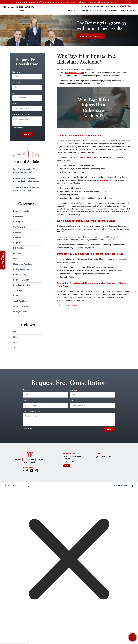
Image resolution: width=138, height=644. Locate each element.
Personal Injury (20, 275)
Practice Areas (99, 10)
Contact (133, 10)
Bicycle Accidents (21, 211)
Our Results (112, 10)
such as (79, 262)
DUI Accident (19, 248)
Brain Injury (18, 216)
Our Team (86, 10)
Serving (123, 10)
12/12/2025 (64, 69)
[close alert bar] (121, 2)
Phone (15, 93)
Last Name (17, 83)
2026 (15, 332)
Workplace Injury (21, 306)
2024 (15, 342)
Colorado (17, 232)
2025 (15, 337)
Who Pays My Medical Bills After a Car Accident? (25, 171)
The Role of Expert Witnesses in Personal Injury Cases (27, 189)
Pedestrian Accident (22, 269)
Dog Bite (17, 243)
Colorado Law (19, 238)
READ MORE (115, 2)
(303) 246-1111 (128, 6)
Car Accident (19, 227)
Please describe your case (22, 114)
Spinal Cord (18, 296)
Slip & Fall (18, 290)
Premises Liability (21, 280)
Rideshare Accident (87, 69)
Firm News (18, 253)
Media (16, 259)
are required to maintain (83, 157)
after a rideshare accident (75, 73)
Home (70, 10)
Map (67, 466)
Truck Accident (20, 301)
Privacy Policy (29, 486)
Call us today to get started (67, 305)
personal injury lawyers (107, 180)
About (76, 10)
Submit (27, 134)
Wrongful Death (20, 312)
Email (15, 104)
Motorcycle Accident (22, 264)
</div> (15, 636)
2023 (15, 348)
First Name (17, 72)
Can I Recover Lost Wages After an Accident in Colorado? (27, 180)
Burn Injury (18, 222)
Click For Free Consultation (91, 36)
